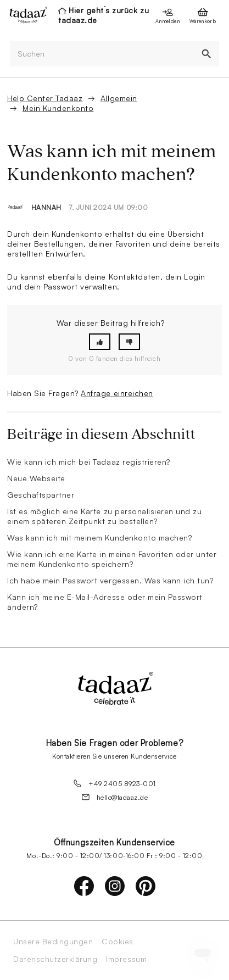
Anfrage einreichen (117, 393)
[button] (100, 342)
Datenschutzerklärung (55, 959)
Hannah (46, 207)
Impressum (126, 959)
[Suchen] (102, 54)
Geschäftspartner (41, 495)
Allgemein (119, 98)
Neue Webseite (36, 478)
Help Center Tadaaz (45, 98)
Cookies (118, 942)
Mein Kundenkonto (58, 108)
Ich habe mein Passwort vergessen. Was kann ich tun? (110, 580)
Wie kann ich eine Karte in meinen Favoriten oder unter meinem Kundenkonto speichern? (112, 559)
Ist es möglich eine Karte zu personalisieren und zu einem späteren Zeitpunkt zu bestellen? (105, 516)
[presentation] (25, 15)
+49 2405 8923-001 (114, 783)
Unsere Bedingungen (53, 942)
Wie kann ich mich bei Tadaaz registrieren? (89, 462)
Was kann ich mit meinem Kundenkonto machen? (99, 538)
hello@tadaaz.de (115, 797)
